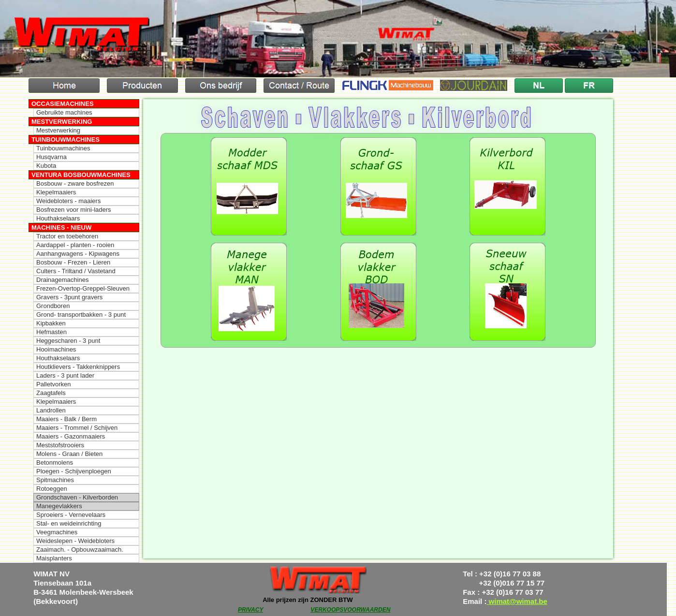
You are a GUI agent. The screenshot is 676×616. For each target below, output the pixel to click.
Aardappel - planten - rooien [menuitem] (75, 245)
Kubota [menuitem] (46, 166)
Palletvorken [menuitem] (54, 384)
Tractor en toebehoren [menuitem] (67, 236)
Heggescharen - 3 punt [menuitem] (68, 341)
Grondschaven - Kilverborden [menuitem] (77, 497)
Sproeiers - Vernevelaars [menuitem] (71, 515)
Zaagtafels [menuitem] (51, 393)
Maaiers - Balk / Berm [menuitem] (66, 419)
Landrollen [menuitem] (51, 410)
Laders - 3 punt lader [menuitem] (65, 375)
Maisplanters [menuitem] (54, 558)
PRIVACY (250, 610)
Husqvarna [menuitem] (51, 157)
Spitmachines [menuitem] (55, 480)
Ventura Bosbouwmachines (81, 175)
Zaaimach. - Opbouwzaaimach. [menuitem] (80, 550)
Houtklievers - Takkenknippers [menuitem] (78, 367)
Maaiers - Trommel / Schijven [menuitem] (77, 428)
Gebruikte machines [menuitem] (64, 112)
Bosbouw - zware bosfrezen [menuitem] (75, 183)
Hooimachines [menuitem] (56, 349)
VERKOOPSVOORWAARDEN (350, 610)
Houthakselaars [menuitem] (58, 218)
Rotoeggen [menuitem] (52, 489)
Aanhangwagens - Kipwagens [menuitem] (78, 254)
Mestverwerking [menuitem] (58, 130)
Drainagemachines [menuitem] (62, 280)
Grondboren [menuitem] (53, 306)
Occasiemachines (63, 104)
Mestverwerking (62, 122)
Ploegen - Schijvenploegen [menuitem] (74, 471)
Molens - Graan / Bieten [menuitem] (69, 454)
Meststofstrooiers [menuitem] (60, 445)
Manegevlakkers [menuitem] (59, 506)
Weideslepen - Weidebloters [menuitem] (75, 541)
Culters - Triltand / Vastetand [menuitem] (76, 271)
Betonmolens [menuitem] (55, 462)
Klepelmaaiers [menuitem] (56, 192)
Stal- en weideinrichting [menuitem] (69, 523)
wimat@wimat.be (517, 601)
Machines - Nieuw (61, 227)
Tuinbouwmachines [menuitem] (63, 148)
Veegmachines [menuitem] (57, 532)
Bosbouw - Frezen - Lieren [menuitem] (73, 262)
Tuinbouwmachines (66, 139)
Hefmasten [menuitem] (51, 332)
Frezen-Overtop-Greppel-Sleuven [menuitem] (83, 288)
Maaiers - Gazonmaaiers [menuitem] (71, 436)
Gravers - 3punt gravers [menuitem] (69, 297)
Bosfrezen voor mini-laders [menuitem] (74, 210)
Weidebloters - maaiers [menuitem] (68, 201)
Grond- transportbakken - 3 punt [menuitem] (81, 315)
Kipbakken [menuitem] (51, 323)
